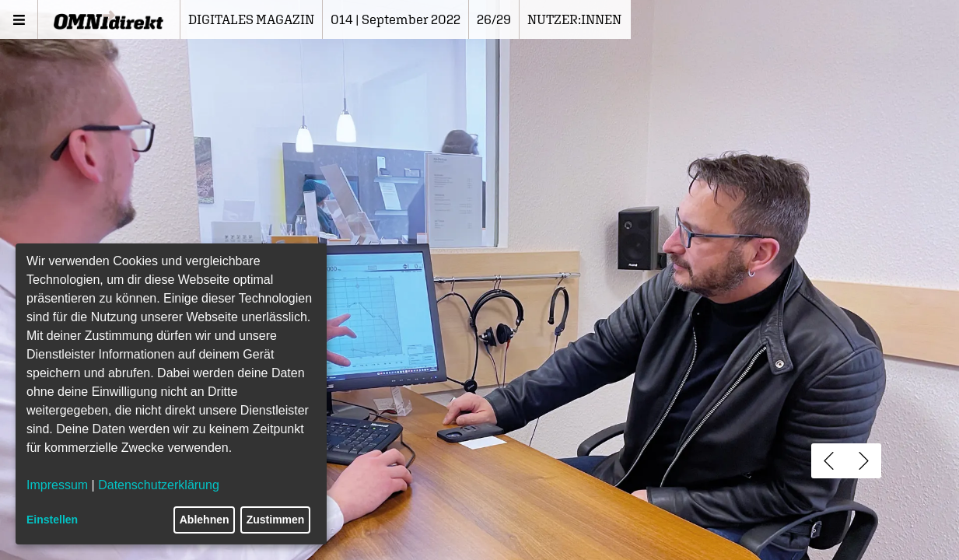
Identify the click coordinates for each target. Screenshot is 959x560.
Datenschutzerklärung (159, 485)
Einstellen (52, 520)
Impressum (57, 485)
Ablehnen (205, 520)
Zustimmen (276, 520)
